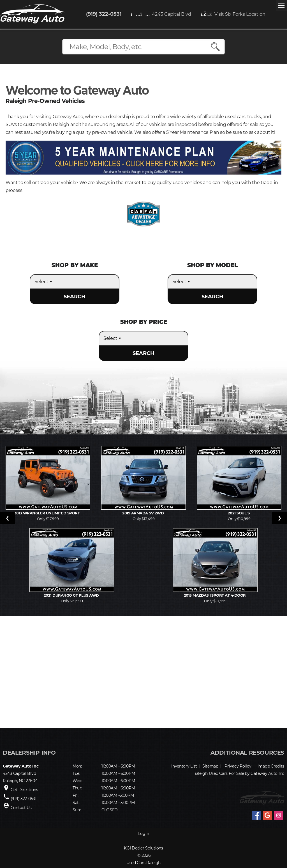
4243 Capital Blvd (161, 14)
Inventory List (184, 766)
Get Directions (24, 790)
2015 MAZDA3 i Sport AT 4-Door (215, 595)
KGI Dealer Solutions (143, 848)
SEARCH (75, 297)
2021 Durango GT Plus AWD (72, 595)
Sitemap (210, 766)
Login (144, 833)
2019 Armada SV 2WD (143, 513)
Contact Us (21, 808)
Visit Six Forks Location (233, 14)
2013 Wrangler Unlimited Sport (48, 513)
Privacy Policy (238, 766)
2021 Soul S (239, 513)
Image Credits (271, 766)
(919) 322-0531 (104, 14)
